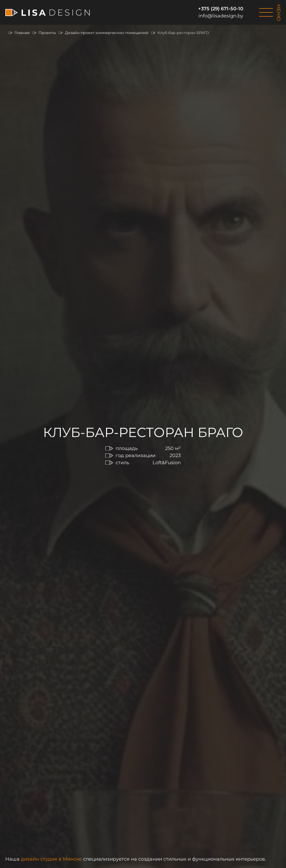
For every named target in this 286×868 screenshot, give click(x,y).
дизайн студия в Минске (51, 859)
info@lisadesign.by (221, 16)
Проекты (47, 33)
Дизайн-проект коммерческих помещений (107, 33)
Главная (22, 33)
